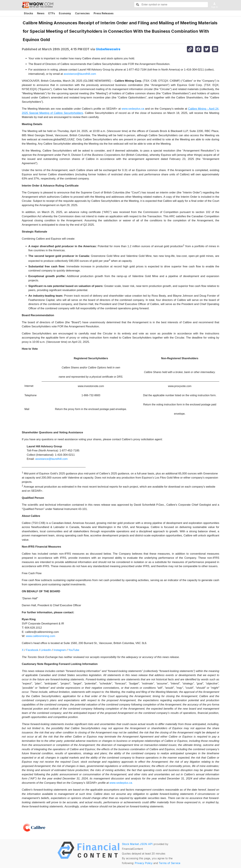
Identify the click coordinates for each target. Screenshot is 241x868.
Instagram (60, 650)
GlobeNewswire (108, 49)
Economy (65, 13)
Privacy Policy (144, 863)
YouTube (74, 650)
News (41, 13)
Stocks (28, 13)
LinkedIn (46, 650)
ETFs (52, 13)
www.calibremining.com (41, 636)
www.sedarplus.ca (133, 109)
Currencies (82, 13)
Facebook (32, 650)
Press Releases (104, 13)
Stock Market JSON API (137, 844)
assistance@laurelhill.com (80, 74)
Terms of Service (170, 863)
